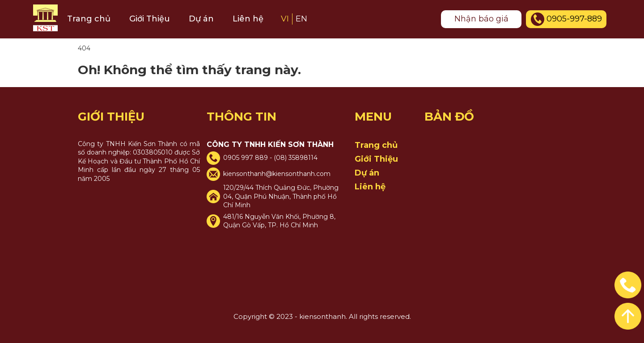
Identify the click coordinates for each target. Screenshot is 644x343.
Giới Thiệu (150, 19)
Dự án (201, 19)
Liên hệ (248, 19)
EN (301, 19)
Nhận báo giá (481, 19)
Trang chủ (89, 19)
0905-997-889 (566, 19)
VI (285, 19)
